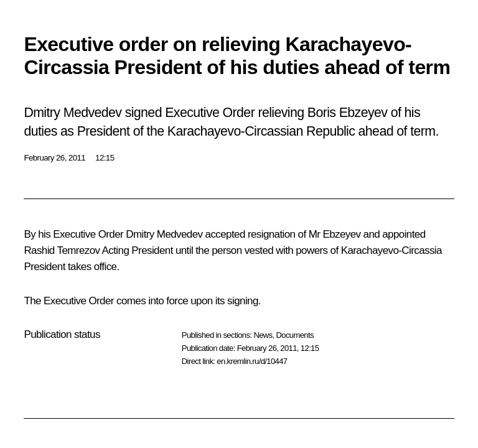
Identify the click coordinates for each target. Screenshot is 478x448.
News (263, 335)
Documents (295, 335)
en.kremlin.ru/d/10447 (252, 361)
